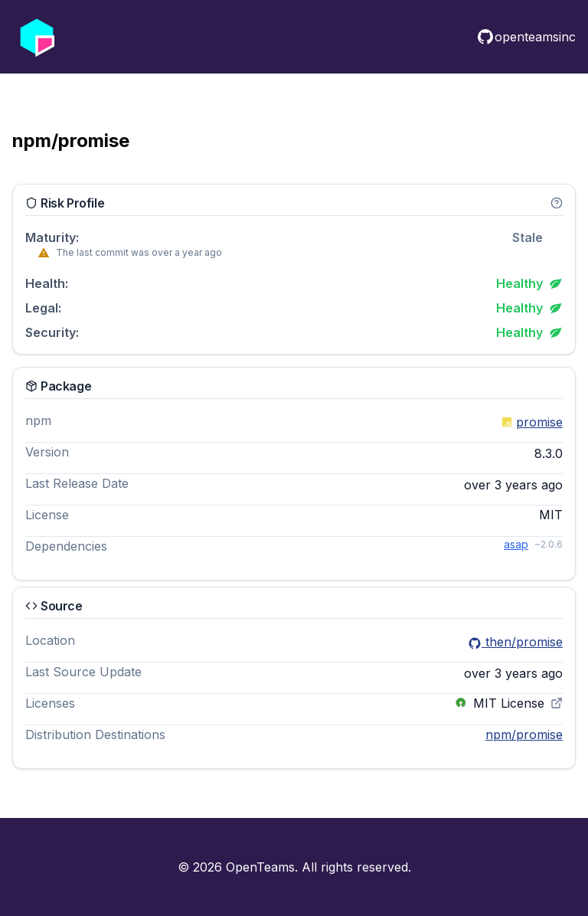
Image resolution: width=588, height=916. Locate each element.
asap (516, 544)
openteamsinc (526, 37)
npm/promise (524, 734)
